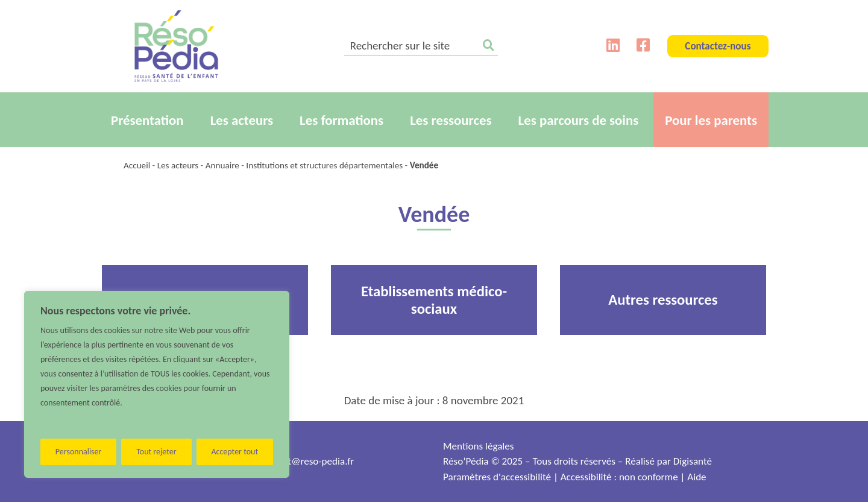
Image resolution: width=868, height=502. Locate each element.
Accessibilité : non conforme (619, 477)
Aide (697, 477)
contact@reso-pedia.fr (307, 461)
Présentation (147, 120)
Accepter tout (234, 452)
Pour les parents (711, 120)
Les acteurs (242, 120)
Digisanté (693, 461)
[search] (421, 46)
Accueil (137, 165)
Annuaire (222, 165)
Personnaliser (79, 452)
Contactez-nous (718, 46)
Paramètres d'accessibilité (497, 477)
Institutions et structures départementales (324, 165)
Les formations (341, 120)
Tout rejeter (156, 452)
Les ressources (451, 120)
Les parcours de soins (579, 120)
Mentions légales (478, 446)
